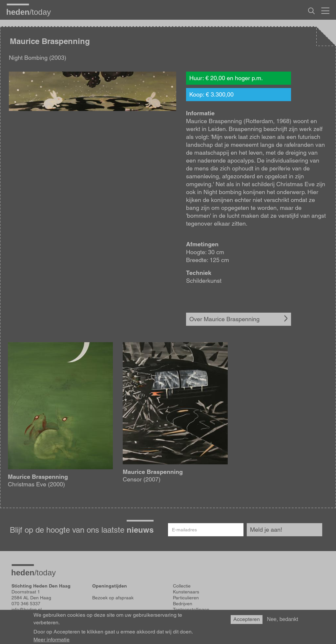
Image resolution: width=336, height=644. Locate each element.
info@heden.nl (27, 610)
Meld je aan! (266, 530)
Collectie (182, 586)
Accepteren (247, 619)
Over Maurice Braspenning (224, 319)
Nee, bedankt (282, 619)
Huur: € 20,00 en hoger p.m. (226, 78)
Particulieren (186, 598)
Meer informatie (52, 640)
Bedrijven (183, 604)
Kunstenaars (186, 592)
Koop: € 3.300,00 (211, 94)
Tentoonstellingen (191, 610)
